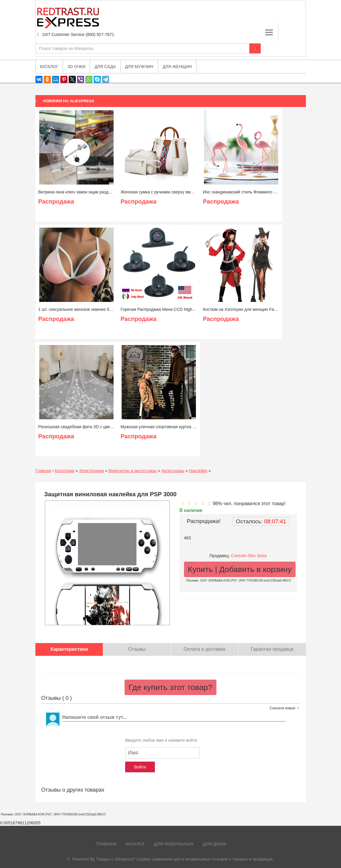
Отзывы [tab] (137, 649)
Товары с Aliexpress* (116, 859)
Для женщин (177, 67)
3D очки (76, 67)
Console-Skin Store (249, 556)
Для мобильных (174, 844)
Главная (43, 471)
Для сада (105, 67)
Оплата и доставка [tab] (205, 649)
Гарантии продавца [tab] (272, 649)
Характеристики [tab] (69, 649)
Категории (65, 471)
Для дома (214, 844)
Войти (140, 767)
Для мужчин (139, 67)
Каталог (135, 844)
